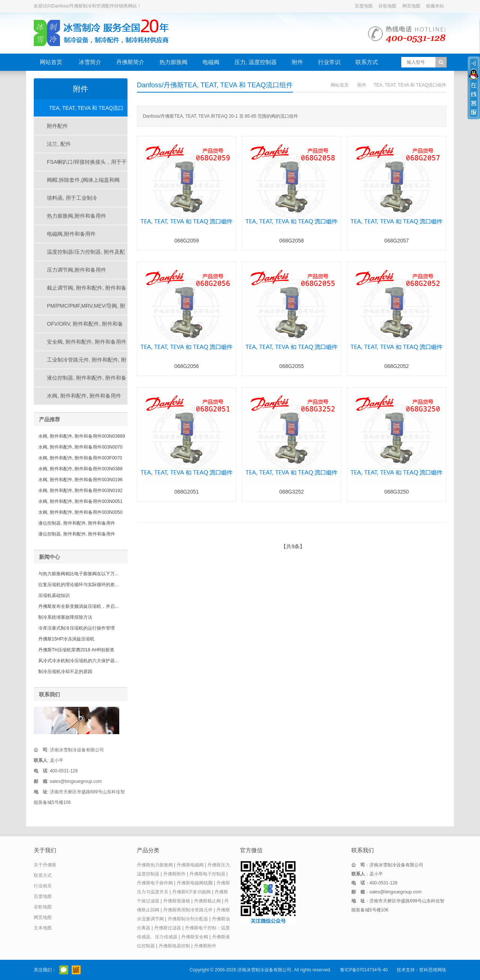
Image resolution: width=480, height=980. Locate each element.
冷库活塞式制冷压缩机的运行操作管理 (76, 628)
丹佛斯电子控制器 (207, 874)
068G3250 (397, 492)
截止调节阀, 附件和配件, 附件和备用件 (80, 291)
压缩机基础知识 (54, 595)
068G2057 (397, 241)
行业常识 (329, 62)
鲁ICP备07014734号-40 (364, 970)
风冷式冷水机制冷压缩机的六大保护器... (78, 661)
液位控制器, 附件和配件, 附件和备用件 (80, 381)
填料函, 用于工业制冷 (72, 198)
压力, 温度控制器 (256, 62)
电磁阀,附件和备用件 (71, 234)
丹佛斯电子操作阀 (155, 883)
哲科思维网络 (433, 970)
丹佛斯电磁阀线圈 (195, 883)
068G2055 (292, 366)
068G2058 (292, 241)
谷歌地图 (387, 6)
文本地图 (43, 928)
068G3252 (292, 492)
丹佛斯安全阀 (195, 937)
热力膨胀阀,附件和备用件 (76, 216)
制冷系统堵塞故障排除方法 (65, 617)
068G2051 (187, 492)
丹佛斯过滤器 (168, 928)
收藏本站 (435, 6)
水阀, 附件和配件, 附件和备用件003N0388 (80, 469)
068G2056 (187, 366)
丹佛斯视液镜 (177, 901)
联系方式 (367, 62)
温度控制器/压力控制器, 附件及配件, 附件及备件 (79, 255)
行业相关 (43, 886)
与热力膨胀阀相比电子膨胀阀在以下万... (78, 574)
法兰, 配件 (59, 144)
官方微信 (64, 970)
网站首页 (51, 62)
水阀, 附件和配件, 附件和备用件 (84, 396)
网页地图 (411, 6)
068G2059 (187, 241)
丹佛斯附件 (174, 874)
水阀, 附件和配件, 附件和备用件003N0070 (80, 447)
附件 (297, 62)
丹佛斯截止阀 (207, 901)
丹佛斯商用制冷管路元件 (188, 910)
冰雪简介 (90, 62)
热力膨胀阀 (173, 62)
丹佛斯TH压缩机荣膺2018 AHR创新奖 (76, 650)
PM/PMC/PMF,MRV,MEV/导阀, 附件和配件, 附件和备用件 (80, 309)
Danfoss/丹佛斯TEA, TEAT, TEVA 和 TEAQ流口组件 (215, 85)
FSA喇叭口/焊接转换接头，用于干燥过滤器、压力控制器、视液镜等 (80, 165)
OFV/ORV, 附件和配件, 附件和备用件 (79, 327)
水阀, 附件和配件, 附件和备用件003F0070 (80, 458)
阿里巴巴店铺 (76, 970)
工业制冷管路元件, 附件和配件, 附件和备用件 (80, 363)
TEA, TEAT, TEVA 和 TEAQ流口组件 (410, 85)
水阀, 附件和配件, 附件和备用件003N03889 (82, 436)
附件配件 (57, 126)
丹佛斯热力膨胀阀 (155, 865)
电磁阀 (211, 62)
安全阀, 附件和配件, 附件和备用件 (87, 342)
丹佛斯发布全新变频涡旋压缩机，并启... (78, 606)
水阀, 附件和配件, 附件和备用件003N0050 (80, 512)
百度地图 (364, 6)
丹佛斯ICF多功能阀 (191, 892)
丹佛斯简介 (130, 62)
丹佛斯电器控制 (174, 946)
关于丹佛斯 (45, 865)
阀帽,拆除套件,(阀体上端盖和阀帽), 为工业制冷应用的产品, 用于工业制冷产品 (80, 183)
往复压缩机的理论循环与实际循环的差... (78, 585)
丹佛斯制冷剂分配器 (188, 919)
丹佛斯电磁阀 (190, 865)
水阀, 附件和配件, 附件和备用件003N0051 (80, 501)
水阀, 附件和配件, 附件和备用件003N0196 (80, 480)
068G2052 (397, 366)
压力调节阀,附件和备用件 (76, 270)
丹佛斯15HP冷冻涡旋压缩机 (66, 639)
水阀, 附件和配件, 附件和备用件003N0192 (80, 491)
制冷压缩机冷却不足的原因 (65, 672)
